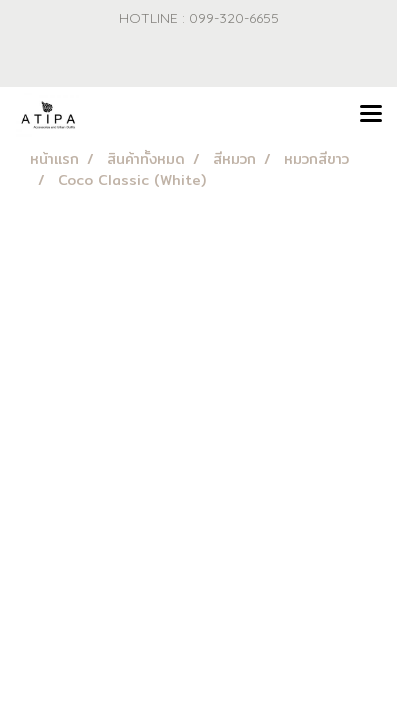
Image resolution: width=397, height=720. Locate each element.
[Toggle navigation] (371, 115)
